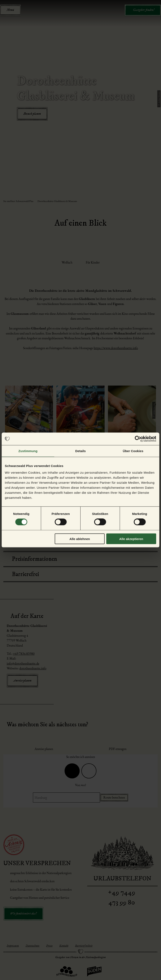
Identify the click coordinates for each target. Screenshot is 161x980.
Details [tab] (80, 451)
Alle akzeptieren (131, 539)
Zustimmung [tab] (28, 451)
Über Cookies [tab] (133, 451)
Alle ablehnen (80, 539)
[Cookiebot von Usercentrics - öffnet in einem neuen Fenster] (138, 439)
